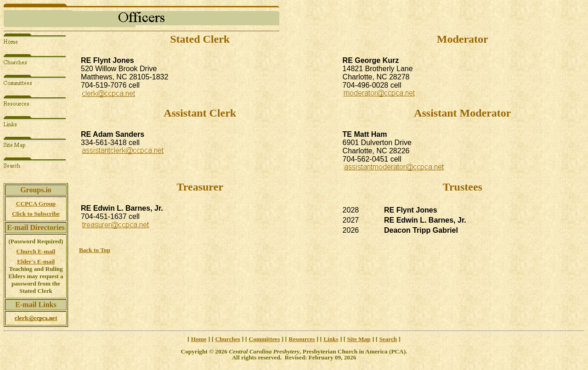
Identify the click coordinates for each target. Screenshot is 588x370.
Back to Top (95, 250)
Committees (265, 339)
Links (331, 339)
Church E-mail (36, 251)
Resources (302, 339)
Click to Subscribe (36, 214)
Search (388, 339)
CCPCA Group (36, 204)
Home (199, 339)
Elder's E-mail (36, 261)
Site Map (359, 339)
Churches (227, 339)
